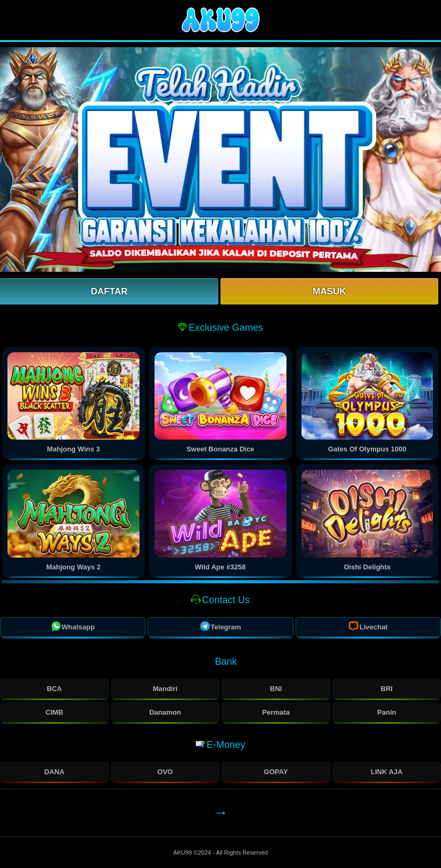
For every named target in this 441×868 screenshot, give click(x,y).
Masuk (329, 291)
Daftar (109, 291)
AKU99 (183, 852)
